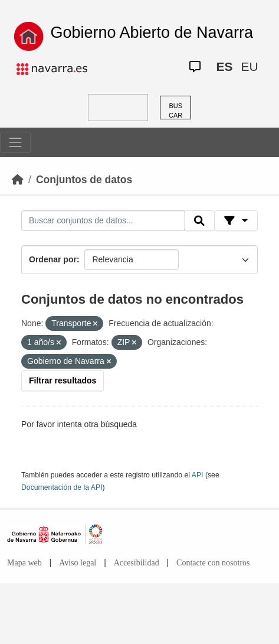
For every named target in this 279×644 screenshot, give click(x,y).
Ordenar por (53, 259)
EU (249, 66)
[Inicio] (18, 180)
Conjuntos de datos (84, 180)
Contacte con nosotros (213, 563)
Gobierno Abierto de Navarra (152, 32)
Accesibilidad (137, 563)
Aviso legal (78, 563)
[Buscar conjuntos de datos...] (103, 221)
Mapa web (24, 563)
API (198, 475)
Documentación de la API (62, 487)
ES (224, 66)
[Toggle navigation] (15, 142)
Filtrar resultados (63, 380)
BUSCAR (175, 111)
